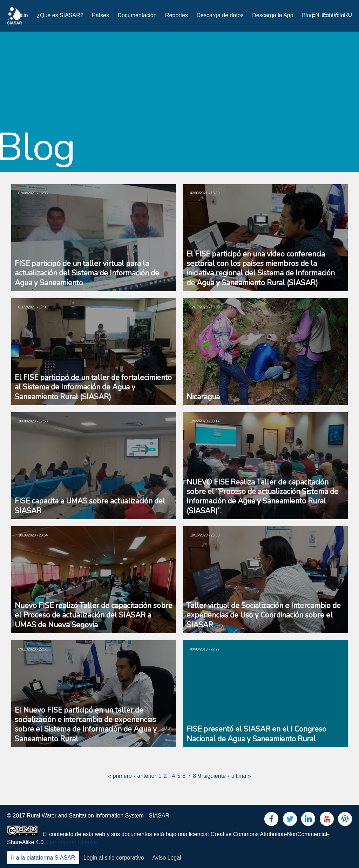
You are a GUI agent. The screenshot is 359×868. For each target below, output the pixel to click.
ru (348, 15)
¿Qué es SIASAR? (60, 15)
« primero (120, 776)
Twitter (290, 820)
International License (71, 842)
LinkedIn (308, 820)
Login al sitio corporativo (114, 858)
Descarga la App (273, 15)
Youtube (327, 820)
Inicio (21, 15)
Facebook (271, 820)
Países (100, 15)
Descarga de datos (220, 15)
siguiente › (216, 776)
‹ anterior (145, 776)
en (316, 15)
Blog (307, 15)
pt (337, 15)
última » (241, 776)
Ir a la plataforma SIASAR (43, 858)
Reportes (177, 15)
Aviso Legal (167, 858)
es (326, 15)
